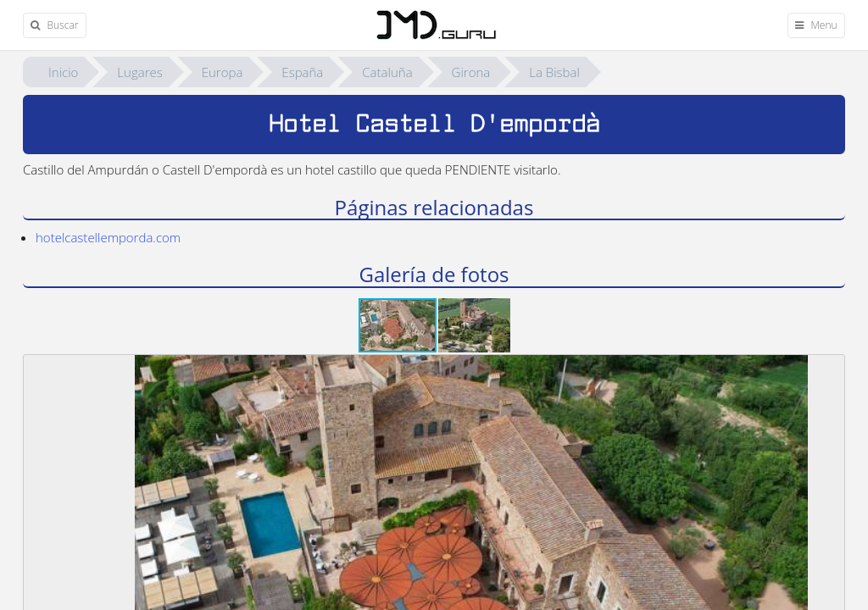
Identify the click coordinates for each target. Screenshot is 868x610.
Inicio (63, 72)
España (302, 72)
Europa (223, 72)
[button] (474, 325)
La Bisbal (554, 72)
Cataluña (387, 72)
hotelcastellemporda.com (108, 237)
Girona (471, 72)
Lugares (139, 72)
